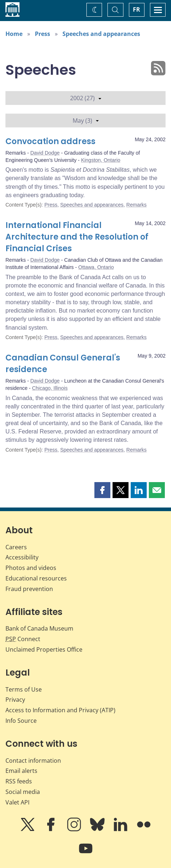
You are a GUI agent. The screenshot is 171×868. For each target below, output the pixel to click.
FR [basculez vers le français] (137, 9)
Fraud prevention (29, 589)
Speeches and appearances (101, 34)
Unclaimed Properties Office (44, 649)
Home (14, 34)
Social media (23, 792)
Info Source (21, 721)
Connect (23, 639)
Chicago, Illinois (50, 388)
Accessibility (22, 557)
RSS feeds (19, 781)
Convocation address (50, 141)
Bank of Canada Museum (39, 628)
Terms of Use (24, 689)
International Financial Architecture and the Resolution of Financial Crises (77, 237)
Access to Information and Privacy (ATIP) (60, 710)
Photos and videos (31, 568)
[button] (102, 490)
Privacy (15, 700)
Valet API (17, 802)
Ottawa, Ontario (96, 267)
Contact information (33, 761)
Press (42, 34)
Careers (16, 547)
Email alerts (21, 771)
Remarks (137, 205)
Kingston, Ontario (101, 160)
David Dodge (45, 153)
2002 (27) (86, 98)
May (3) (86, 121)
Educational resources (36, 578)
